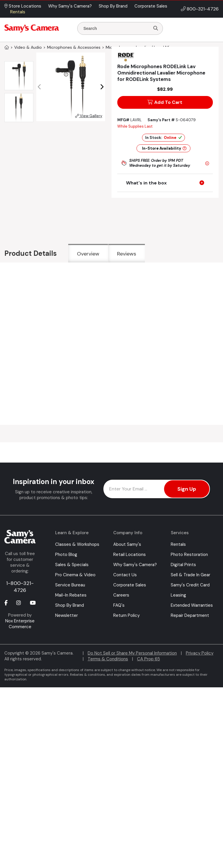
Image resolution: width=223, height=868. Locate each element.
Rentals (178, 544)
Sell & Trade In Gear (190, 575)
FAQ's (119, 605)
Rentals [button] (18, 12)
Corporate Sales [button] (151, 6)
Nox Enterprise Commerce (20, 624)
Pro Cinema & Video (75, 575)
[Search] (156, 28)
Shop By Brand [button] (113, 6)
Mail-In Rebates (71, 595)
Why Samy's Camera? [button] (70, 6)
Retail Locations (130, 554)
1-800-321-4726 (20, 587)
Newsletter (66, 615)
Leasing (178, 595)
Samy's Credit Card (190, 585)
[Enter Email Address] (157, 489)
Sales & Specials (72, 565)
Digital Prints (183, 565)
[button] (102, 87)
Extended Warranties (192, 605)
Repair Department (190, 615)
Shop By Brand (70, 605)
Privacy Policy (200, 653)
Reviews (127, 254)
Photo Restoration (189, 554)
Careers (121, 595)
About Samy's (127, 544)
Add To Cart (165, 102)
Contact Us (125, 575)
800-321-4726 (203, 9)
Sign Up (187, 489)
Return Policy (126, 615)
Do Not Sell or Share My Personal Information (132, 653)
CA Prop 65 (149, 659)
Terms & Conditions (108, 659)
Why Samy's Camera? (135, 565)
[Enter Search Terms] (116, 28)
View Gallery (89, 116)
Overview (88, 254)
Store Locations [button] (23, 6)
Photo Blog (66, 554)
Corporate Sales (130, 585)
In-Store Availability (164, 148)
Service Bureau (70, 585)
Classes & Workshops (77, 544)
